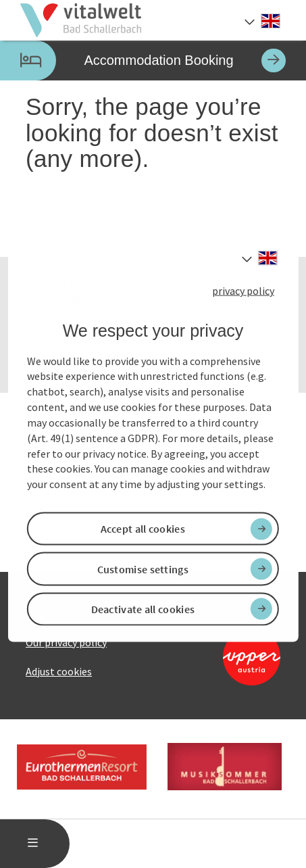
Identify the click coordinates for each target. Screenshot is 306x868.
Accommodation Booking (143, 61)
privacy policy (243, 291)
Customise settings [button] (143, 569)
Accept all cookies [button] (143, 529)
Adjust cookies (59, 671)
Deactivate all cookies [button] (143, 608)
